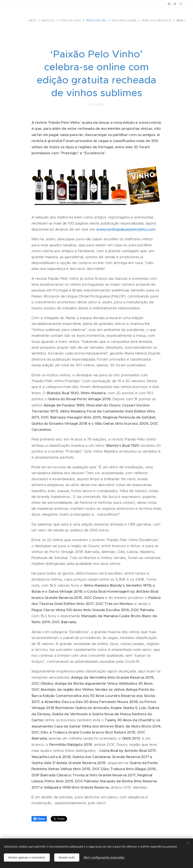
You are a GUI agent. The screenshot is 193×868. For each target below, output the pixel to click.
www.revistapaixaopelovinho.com (126, 229)
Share (39, 819)
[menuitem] (35, 20)
